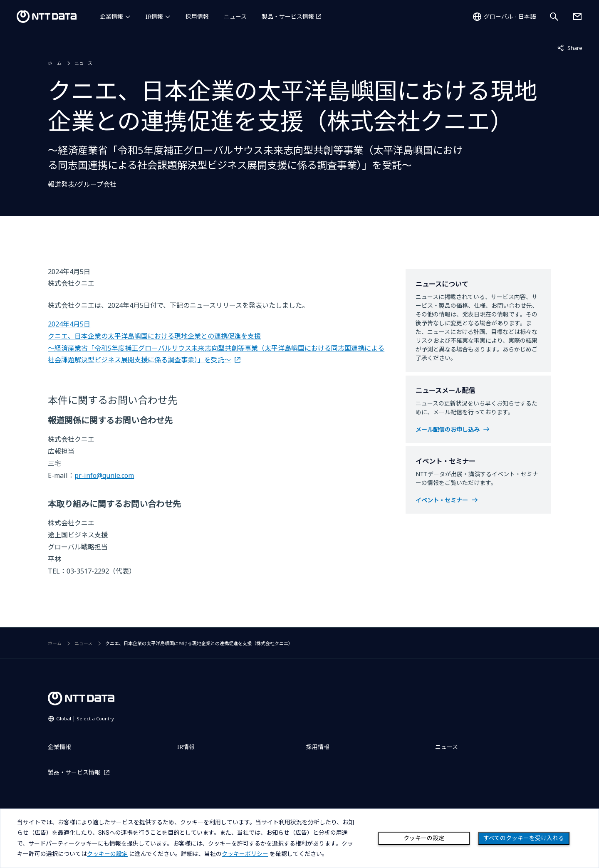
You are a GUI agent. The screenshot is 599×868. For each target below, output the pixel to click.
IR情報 (154, 16)
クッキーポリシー (245, 854)
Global (85, 718)
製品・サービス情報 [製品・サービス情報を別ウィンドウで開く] (288, 16)
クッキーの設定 (424, 838)
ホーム (55, 63)
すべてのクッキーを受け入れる (524, 838)
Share (570, 47)
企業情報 (111, 16)
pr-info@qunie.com (104, 475)
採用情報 (197, 16)
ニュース (235, 16)
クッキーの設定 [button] (107, 854)
